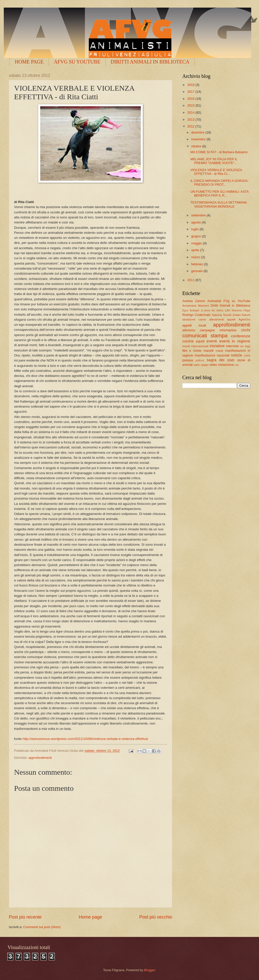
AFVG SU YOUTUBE (77, 62)
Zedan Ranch (242, 315)
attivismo (189, 330)
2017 (191, 92)
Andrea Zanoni (194, 301)
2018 (191, 85)
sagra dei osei (221, 360)
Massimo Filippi (241, 311)
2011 (191, 280)
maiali (219, 351)
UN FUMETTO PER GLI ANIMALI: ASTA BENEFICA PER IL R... (219, 193)
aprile (196, 250)
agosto (196, 222)
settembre (199, 215)
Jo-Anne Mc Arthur (212, 311)
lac (242, 346)
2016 (191, 99)
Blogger (150, 970)
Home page (90, 917)
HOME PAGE (29, 62)
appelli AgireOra (239, 319)
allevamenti (217, 319)
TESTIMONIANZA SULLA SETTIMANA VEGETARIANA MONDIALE (219, 204)
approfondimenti (40, 758)
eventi (212, 341)
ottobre (197, 146)
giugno (196, 236)
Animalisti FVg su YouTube (229, 301)
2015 (191, 105)
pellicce (200, 360)
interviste (233, 346)
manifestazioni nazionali (212, 355)
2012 (191, 126)
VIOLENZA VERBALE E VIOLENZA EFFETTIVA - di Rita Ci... (216, 172)
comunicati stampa (205, 335)
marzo (196, 257)
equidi (200, 341)
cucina (188, 341)
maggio (197, 243)
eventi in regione (235, 341)
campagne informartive (218, 330)
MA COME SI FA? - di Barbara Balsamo (219, 152)
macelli (208, 351)
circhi (246, 330)
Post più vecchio (156, 917)
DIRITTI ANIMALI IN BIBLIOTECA (150, 62)
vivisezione (226, 365)
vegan (205, 365)
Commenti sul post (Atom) (42, 927)
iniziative (217, 346)
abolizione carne (194, 319)
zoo (237, 365)
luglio (195, 229)
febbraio (197, 264)
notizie (236, 355)
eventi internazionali (195, 346)
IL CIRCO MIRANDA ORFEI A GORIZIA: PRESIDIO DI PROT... (219, 183)
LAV (227, 310)
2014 (191, 112)
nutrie (247, 356)
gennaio (197, 271)
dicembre (198, 132)
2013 (191, 120)
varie (197, 365)
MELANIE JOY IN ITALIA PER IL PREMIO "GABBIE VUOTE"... (214, 161)
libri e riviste (192, 351)
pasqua (188, 360)
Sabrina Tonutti (222, 315)
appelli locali (194, 325)
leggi (247, 346)
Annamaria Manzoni (196, 306)
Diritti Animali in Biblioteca (230, 305)
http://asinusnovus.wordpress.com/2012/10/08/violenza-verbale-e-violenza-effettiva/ (85, 739)
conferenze (241, 336)
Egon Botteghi (191, 311)
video (213, 365)
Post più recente (25, 917)
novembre (199, 139)
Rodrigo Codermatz (197, 315)
